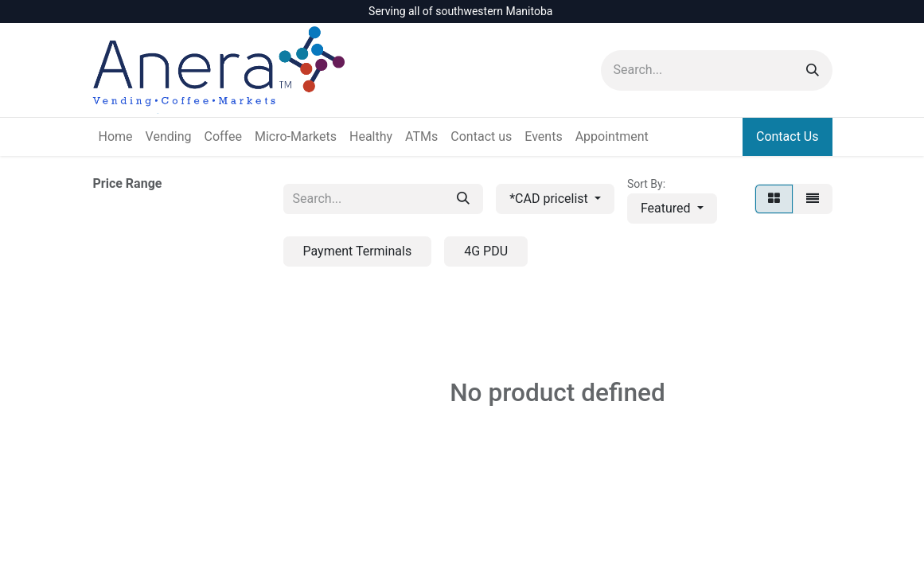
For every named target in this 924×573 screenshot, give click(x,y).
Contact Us (788, 136)
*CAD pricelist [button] (550, 199)
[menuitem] (116, 137)
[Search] (813, 70)
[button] (672, 209)
